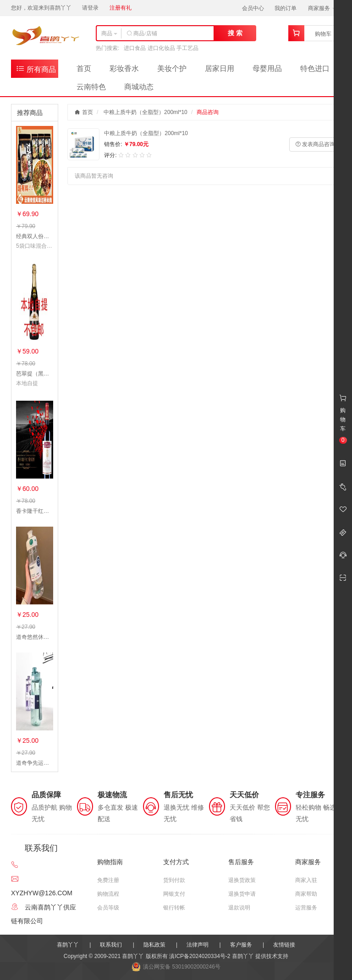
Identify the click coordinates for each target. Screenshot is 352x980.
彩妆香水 (124, 68)
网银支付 (174, 894)
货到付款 (174, 880)
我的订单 (286, 8)
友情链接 (284, 945)
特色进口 (315, 68)
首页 (84, 68)
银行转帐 (174, 908)
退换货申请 (242, 894)
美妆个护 (172, 68)
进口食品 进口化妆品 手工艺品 (161, 48)
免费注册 (108, 880)
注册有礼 (121, 8)
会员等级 (108, 908)
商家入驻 (306, 880)
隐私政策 (154, 945)
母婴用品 (267, 68)
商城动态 (139, 87)
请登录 (90, 8)
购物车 (323, 34)
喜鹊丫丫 (68, 945)
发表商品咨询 (315, 144)
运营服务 (306, 908)
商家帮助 (306, 894)
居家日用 (220, 68)
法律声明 (198, 945)
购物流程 (108, 894)
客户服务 (241, 945)
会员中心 (253, 8)
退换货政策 (242, 880)
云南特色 (91, 87)
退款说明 (239, 908)
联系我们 (111, 945)
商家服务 (322, 8)
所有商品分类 (36, 71)
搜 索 (235, 33)
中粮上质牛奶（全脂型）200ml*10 (146, 112)
